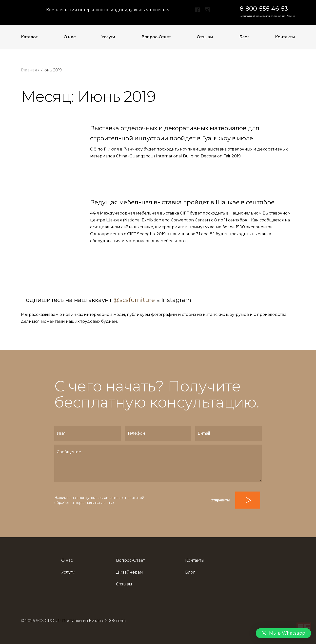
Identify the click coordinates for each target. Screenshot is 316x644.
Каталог (29, 37)
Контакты (285, 37)
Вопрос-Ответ (156, 37)
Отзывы (205, 37)
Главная (29, 70)
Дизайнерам (129, 572)
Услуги (108, 37)
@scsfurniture (134, 300)
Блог (244, 37)
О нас (70, 37)
